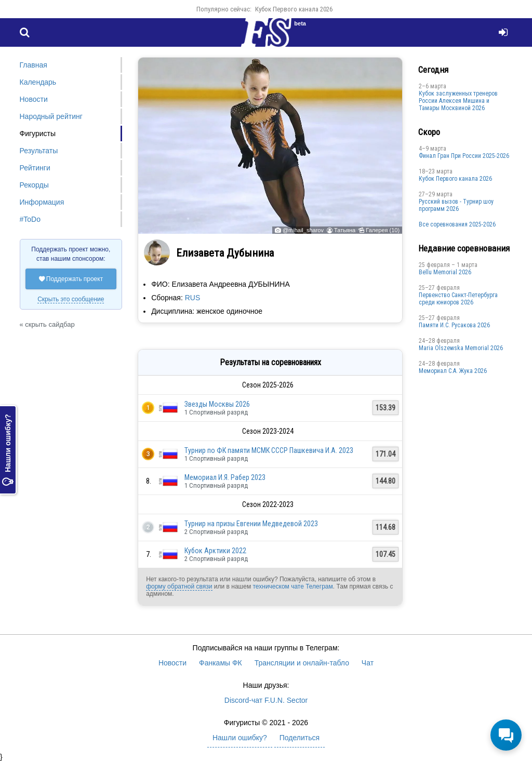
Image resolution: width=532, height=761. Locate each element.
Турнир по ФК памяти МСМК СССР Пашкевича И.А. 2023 (269, 450)
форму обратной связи (179, 586)
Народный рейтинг (51, 116)
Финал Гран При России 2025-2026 (464, 156)
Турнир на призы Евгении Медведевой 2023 (251, 524)
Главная (34, 65)
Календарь (38, 82)
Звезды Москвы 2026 (217, 404)
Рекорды (34, 185)
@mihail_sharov (303, 230)
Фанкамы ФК (221, 663)
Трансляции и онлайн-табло (302, 663)
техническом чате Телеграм (292, 586)
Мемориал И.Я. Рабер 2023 (225, 477)
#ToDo (30, 219)
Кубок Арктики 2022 (215, 551)
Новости (34, 99)
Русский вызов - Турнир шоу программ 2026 (456, 205)
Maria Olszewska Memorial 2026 (461, 348)
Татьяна (345, 230)
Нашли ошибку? (8, 450)
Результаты (39, 151)
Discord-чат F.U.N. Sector (266, 700)
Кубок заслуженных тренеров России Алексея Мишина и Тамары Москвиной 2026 (458, 101)
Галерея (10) (383, 230)
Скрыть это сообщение (71, 299)
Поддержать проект (71, 279)
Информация (42, 202)
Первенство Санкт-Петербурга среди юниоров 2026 (458, 299)
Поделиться (300, 738)
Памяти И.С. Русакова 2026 (454, 325)
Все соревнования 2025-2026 (457, 224)
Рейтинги (35, 168)
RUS (193, 298)
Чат (368, 663)
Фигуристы (38, 133)
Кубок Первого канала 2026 (294, 9)
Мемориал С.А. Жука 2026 (453, 371)
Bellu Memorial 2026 (445, 272)
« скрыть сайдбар (47, 324)
